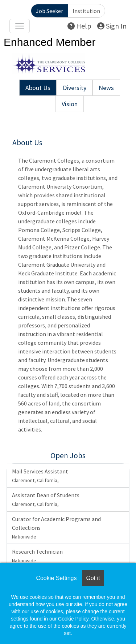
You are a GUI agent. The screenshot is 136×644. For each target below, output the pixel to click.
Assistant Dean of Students (46, 499)
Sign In (112, 26)
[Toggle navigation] (20, 26)
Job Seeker (50, 11)
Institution (86, 11)
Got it (93, 578)
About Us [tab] (38, 88)
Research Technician (37, 556)
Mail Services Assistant (40, 476)
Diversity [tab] (75, 88)
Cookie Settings (56, 578)
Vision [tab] (70, 104)
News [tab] (106, 88)
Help (79, 26)
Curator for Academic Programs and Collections (56, 528)
